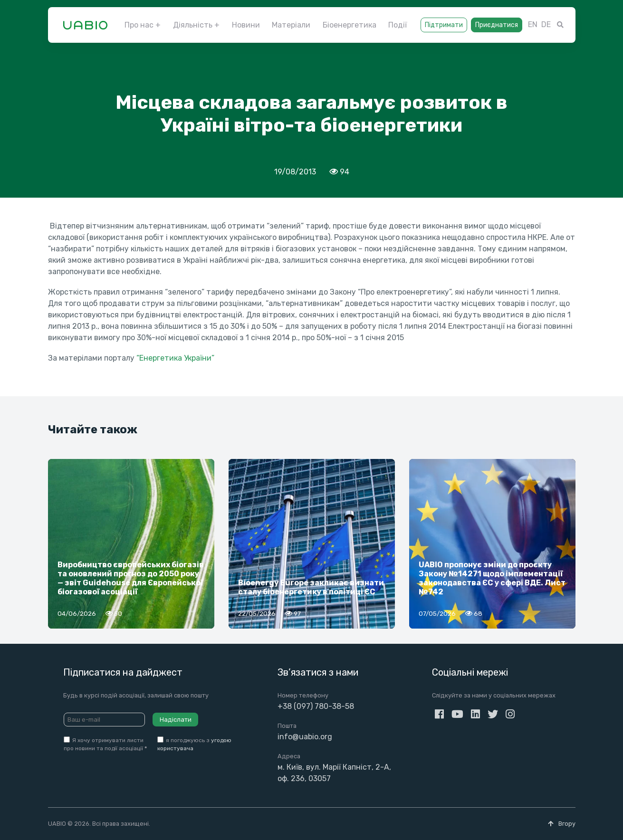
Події (398, 25)
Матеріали (291, 25)
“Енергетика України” (175, 358)
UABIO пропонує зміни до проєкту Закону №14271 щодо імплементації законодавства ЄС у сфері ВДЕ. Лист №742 (492, 578)
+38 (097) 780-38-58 (316, 706)
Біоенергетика (350, 25)
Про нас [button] (139, 25)
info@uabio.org (305, 737)
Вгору (562, 824)
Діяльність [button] (193, 25)
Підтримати (444, 25)
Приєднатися (497, 25)
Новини (246, 25)
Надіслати (176, 720)
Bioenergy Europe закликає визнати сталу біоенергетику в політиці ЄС (311, 587)
